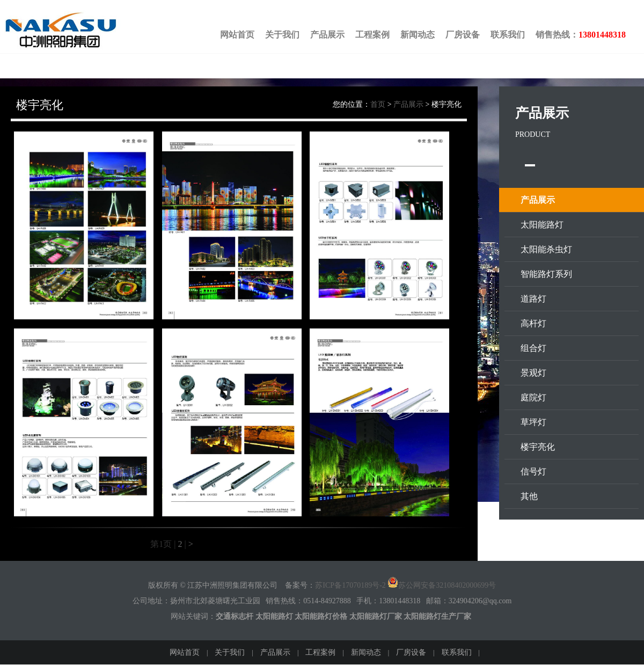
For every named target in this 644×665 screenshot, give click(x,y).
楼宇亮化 (538, 447)
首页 (378, 104)
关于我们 (282, 35)
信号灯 (533, 472)
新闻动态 (418, 35)
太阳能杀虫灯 (546, 249)
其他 (529, 496)
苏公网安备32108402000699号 (442, 585)
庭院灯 (533, 397)
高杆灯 (533, 323)
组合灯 (533, 348)
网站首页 (237, 35)
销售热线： (581, 35)
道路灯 (533, 299)
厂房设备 (463, 35)
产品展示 (327, 35)
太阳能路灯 (542, 225)
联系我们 (508, 35)
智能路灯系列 (546, 274)
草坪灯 (533, 422)
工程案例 (372, 35)
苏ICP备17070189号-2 (350, 585)
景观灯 (533, 373)
